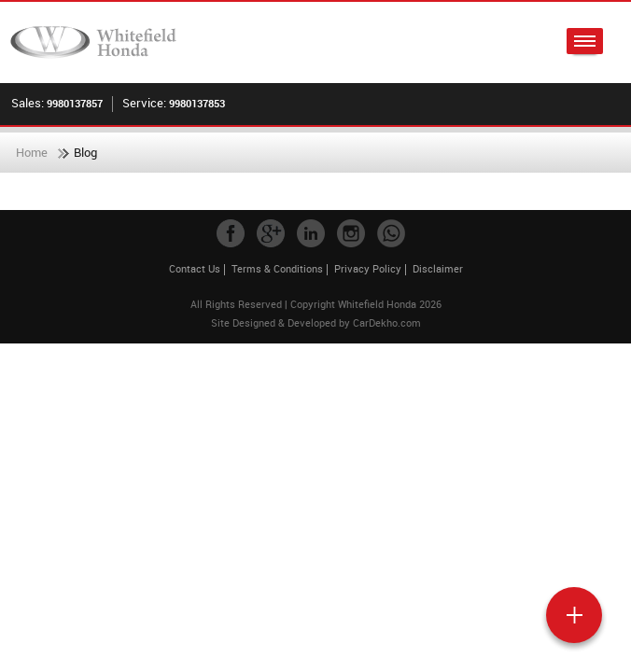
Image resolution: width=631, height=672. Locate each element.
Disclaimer (438, 268)
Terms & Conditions (277, 268)
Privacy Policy (368, 268)
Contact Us (195, 268)
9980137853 (197, 103)
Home (32, 152)
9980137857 (75, 103)
